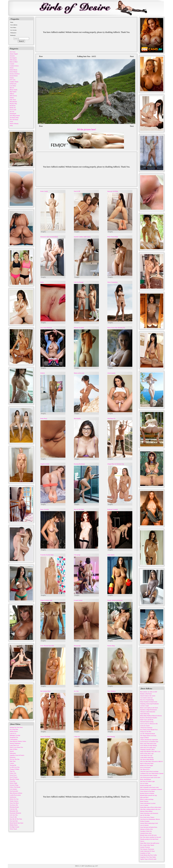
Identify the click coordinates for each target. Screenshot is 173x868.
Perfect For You (14, 799)
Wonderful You (14, 737)
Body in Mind (14, 62)
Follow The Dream (15, 787)
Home (12, 22)
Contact (12, 763)
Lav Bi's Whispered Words (148, 734)
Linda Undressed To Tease (147, 851)
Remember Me (14, 811)
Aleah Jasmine (111, 373)
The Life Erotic (14, 120)
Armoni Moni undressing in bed (149, 823)
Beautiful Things (14, 779)
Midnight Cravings (15, 735)
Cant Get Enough (79, 282)
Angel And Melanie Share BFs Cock (150, 751)
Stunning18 (13, 114)
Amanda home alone (146, 833)
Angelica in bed (45, 464)
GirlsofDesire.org (89, 866)
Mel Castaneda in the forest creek (149, 787)
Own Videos (13, 28)
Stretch (12, 751)
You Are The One (15, 759)
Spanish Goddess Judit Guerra (82, 237)
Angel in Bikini (144, 738)
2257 (96, 866)
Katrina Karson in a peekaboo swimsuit (151, 789)
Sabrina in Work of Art (146, 829)
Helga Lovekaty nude (46, 600)
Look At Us (13, 733)
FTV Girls (13, 80)
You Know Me (14, 805)
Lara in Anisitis (144, 825)
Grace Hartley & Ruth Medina (149, 745)
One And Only (14, 821)
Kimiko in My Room (146, 694)
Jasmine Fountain (145, 847)
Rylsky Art (13, 108)
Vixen (11, 122)
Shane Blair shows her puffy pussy (150, 843)
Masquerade (77, 646)
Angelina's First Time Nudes (148, 857)
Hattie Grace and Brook (147, 720)
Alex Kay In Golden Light (147, 781)
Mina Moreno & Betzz (16, 793)
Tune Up (12, 771)
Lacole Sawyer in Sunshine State (149, 742)
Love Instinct (13, 789)
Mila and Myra (144, 797)
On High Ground (14, 827)
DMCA (77, 866)
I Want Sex (77, 737)
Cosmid (12, 64)
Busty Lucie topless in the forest (149, 708)
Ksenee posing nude (146, 785)
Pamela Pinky (111, 646)
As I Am (76, 691)
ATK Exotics (13, 60)
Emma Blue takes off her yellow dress (151, 807)
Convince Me (13, 809)
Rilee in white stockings (147, 799)
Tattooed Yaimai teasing (147, 722)
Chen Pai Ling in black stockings (149, 771)
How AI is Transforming (147, 700)
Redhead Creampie (113, 509)
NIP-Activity (13, 96)
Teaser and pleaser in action (148, 803)
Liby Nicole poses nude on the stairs (150, 777)
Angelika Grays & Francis (17, 755)
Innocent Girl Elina (113, 191)
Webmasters (13, 33)
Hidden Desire (14, 825)
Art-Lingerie (13, 58)
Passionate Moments (15, 813)
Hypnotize (13, 757)
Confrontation (14, 739)
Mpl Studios (13, 92)
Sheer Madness (112, 691)
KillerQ (43, 373)
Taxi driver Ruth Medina (147, 759)
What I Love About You (16, 747)
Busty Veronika (45, 509)
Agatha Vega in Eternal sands (148, 859)
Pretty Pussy (44, 418)
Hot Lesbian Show (46, 691)
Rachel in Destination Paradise (149, 718)
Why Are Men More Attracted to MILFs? (152, 761)
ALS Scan (13, 52)
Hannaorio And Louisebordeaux (49, 237)
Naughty (43, 232)
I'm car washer (144, 783)
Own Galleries (14, 25)
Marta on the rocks (79, 373)
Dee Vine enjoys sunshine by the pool (151, 837)
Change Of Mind (14, 769)
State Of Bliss (14, 749)
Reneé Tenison (144, 801)
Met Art (12, 88)
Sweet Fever (13, 775)
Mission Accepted (79, 328)
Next (132, 56)
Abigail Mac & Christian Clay (116, 464)
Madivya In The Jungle (147, 765)
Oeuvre (142, 841)
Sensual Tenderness (15, 743)
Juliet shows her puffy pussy (148, 747)
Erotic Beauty (14, 72)
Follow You (13, 773)
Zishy (11, 125)
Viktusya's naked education (148, 712)
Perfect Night (13, 783)
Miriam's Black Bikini (146, 811)
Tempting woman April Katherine (149, 704)
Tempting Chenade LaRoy (147, 749)
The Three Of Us (145, 769)
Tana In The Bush (45, 737)
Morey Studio (14, 90)
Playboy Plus (13, 104)
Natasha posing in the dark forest (149, 839)
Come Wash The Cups (146, 755)
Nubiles (12, 98)
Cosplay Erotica (14, 66)
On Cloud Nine (14, 729)
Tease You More (14, 803)
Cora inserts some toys (146, 698)
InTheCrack (13, 84)
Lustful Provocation (15, 795)
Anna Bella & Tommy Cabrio (18, 741)
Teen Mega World (15, 116)
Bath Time (13, 761)
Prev (41, 56)
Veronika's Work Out (146, 831)
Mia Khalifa (77, 418)
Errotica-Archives (15, 74)
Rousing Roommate (79, 464)
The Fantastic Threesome (147, 849)
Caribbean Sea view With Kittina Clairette (152, 773)
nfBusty (12, 94)
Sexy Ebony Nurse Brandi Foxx (149, 730)
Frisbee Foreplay (145, 821)
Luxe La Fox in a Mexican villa (149, 724)
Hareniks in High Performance (149, 710)
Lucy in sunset (144, 805)
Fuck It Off (77, 191)
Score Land (13, 110)
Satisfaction (13, 797)
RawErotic (13, 106)
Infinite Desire (14, 731)
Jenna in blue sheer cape (147, 753)
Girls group (77, 555)
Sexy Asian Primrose (46, 328)
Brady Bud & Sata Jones (16, 823)
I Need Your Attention (146, 728)
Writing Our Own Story (16, 727)
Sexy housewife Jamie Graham (149, 775)
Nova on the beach (145, 767)
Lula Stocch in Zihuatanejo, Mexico (150, 819)
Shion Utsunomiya (112, 282)
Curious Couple (144, 706)
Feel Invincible (14, 791)
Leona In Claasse (145, 726)
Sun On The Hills (145, 815)
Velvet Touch (13, 829)
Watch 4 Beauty (14, 124)
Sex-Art (12, 112)
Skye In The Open (79, 509)
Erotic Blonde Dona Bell (47, 646)
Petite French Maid (113, 237)
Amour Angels (14, 54)
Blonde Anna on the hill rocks (148, 835)
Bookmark (13, 35)
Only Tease (13, 100)
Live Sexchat (13, 30)
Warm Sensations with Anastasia (149, 813)
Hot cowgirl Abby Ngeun (147, 845)
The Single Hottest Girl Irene (148, 736)
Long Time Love (14, 745)
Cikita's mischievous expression (149, 740)
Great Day (13, 781)
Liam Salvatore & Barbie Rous (149, 827)
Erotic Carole (44, 191)
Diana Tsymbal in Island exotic (149, 702)
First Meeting (111, 737)
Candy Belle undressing (147, 757)
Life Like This (14, 815)
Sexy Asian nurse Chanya (147, 817)
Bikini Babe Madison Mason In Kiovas (151, 716)
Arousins (12, 56)
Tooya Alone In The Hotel (147, 791)
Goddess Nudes (14, 82)
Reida (42, 282)
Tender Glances (14, 801)
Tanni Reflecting (145, 714)
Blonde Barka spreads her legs (149, 795)
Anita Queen (111, 555)
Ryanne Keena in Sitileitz (147, 793)
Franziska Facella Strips (47, 555)
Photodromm (13, 102)
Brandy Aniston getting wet (115, 600)
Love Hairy (13, 86)
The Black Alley (14, 118)
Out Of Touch (14, 777)
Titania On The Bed (146, 732)
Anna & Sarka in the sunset (148, 696)
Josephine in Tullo (145, 853)
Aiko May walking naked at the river (150, 809)
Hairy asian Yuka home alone (148, 744)
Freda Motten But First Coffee (149, 855)
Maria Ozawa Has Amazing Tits (116, 328)
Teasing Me (13, 765)
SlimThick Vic (111, 418)
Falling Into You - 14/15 (86, 56)
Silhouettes (13, 753)
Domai (12, 68)
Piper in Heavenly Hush (147, 763)
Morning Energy (14, 807)
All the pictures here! (86, 129)
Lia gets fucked (78, 600)
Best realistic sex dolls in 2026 (149, 692)
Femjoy (12, 78)
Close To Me (13, 817)
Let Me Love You (15, 767)
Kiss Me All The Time (16, 819)
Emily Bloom (13, 70)
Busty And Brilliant (146, 779)
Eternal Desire (14, 76)
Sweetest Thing (14, 785)
